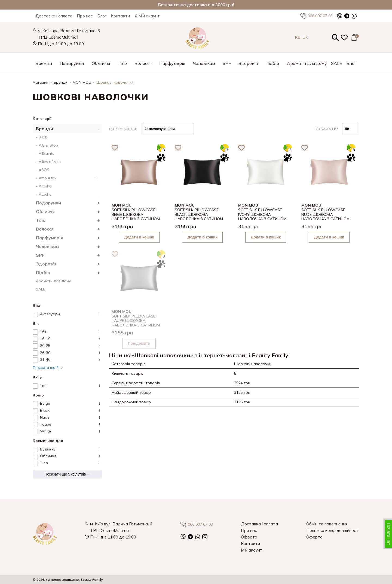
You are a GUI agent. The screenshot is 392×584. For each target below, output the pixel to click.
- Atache (44, 194)
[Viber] (340, 16)
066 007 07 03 (316, 16)
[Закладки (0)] (344, 37)
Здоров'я (248, 63)
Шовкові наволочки (115, 82)
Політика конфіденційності (333, 530)
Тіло (122, 63)
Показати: (327, 129)
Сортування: (123, 129)
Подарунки (72, 63)
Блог (102, 16)
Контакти (120, 16)
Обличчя (101, 63)
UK (305, 37)
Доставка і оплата (54, 16)
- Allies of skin (48, 162)
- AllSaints (45, 153)
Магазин (41, 82)
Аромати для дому (307, 63)
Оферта (249, 537)
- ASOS (43, 170)
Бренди (44, 63)
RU (298, 37)
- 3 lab (42, 137)
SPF (227, 63)
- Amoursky (68, 178)
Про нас (85, 16)
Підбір (272, 63)
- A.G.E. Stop (47, 145)
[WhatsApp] (354, 16)
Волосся (143, 63)
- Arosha (44, 186)
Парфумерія (172, 63)
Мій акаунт (147, 16)
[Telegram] (347, 16)
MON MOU (82, 82)
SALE (337, 63)
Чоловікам (204, 63)
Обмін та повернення (327, 524)
